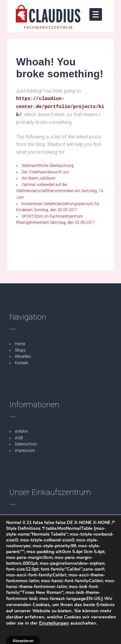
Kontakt (21, 363)
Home (20, 344)
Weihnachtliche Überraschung (48, 166)
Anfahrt (21, 431)
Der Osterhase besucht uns (45, 172)
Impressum (25, 451)
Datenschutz (26, 444)
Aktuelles (23, 356)
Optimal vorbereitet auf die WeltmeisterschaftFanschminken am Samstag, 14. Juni (60, 191)
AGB (19, 438)
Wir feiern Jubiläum (39, 178)
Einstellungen (54, 623)
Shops (20, 350)
